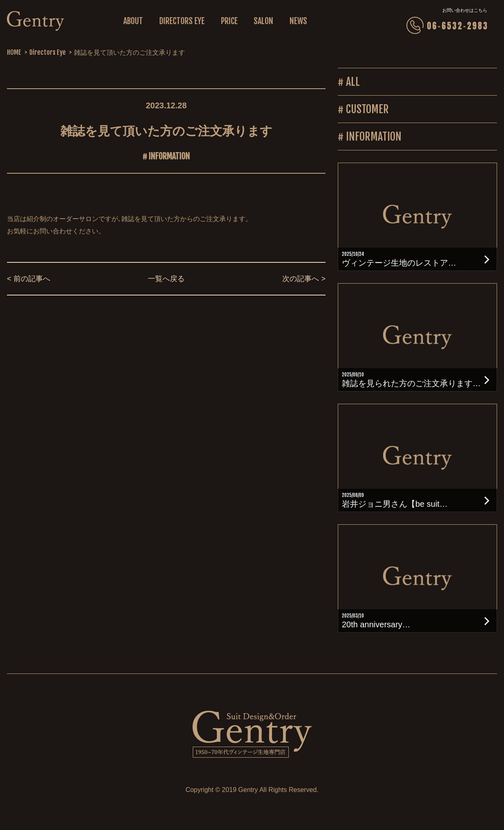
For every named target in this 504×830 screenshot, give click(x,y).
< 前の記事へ (29, 279)
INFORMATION (169, 156)
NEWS (298, 21)
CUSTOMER (367, 109)
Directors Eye (48, 52)
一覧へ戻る (166, 279)
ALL (353, 82)
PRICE (229, 21)
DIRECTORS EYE (182, 21)
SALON (263, 21)
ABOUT (133, 21)
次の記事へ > (304, 279)
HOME (14, 52)
